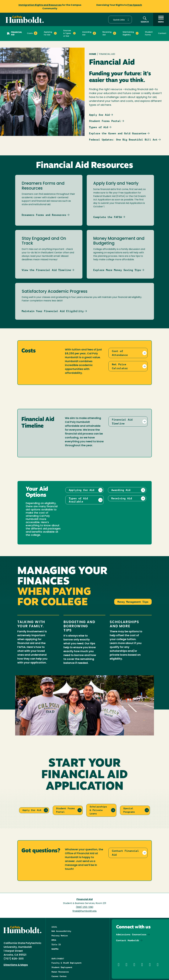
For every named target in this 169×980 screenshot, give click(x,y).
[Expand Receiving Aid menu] (115, 33)
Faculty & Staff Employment (67, 963)
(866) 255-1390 (85, 907)
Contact (162, 33)
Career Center (59, 976)
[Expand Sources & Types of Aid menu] (74, 33)
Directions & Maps (16, 965)
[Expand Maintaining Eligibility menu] (137, 33)
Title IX (56, 945)
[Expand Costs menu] (36, 33)
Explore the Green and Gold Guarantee (118, 133)
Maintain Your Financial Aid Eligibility (53, 311)
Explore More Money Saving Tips (117, 270)
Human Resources (60, 972)
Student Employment (62, 967)
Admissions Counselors (131, 934)
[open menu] (161, 19)
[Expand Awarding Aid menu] (94, 33)
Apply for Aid (99, 115)
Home (93, 54)
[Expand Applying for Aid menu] (55, 33)
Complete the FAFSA (108, 217)
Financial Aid (14, 34)
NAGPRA (55, 949)
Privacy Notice (60, 936)
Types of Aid (99, 127)
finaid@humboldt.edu (84, 911)
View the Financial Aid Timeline (46, 270)
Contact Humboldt (128, 940)
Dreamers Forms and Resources (44, 215)
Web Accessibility (61, 931)
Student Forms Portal (105, 121)
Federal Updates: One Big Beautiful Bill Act (123, 140)
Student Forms (149, 33)
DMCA (54, 940)
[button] (120, 20)
